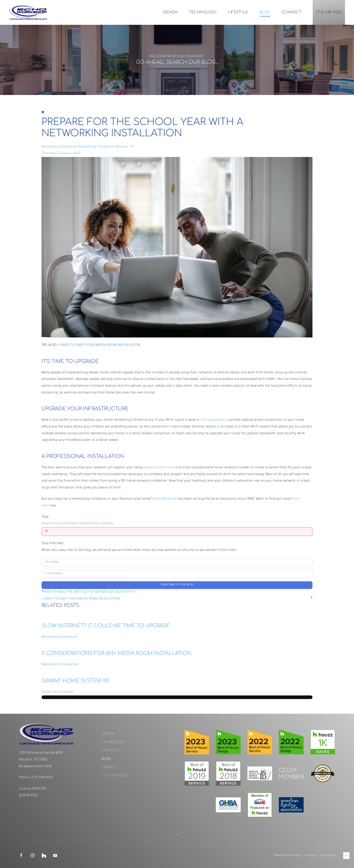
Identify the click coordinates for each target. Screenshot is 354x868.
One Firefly (294, 856)
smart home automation (60, 524)
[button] (177, 835)
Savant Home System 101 (75, 681)
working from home (159, 468)
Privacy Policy (327, 856)
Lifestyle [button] (238, 12)
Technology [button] (203, 12)
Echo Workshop (165, 499)
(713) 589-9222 (329, 12)
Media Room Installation (60, 665)
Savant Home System (58, 692)
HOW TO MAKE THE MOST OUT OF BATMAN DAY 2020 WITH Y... (91, 592)
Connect (292, 12)
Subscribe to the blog (177, 585)
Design (170, 12)
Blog (265, 12)
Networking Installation (59, 147)
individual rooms (213, 420)
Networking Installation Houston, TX (106, 147)
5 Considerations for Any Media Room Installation (116, 653)
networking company (97, 524)
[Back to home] (28, 12)
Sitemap (310, 856)
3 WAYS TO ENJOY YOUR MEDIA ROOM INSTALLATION (81, 599)
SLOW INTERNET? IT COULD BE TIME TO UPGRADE (106, 626)
